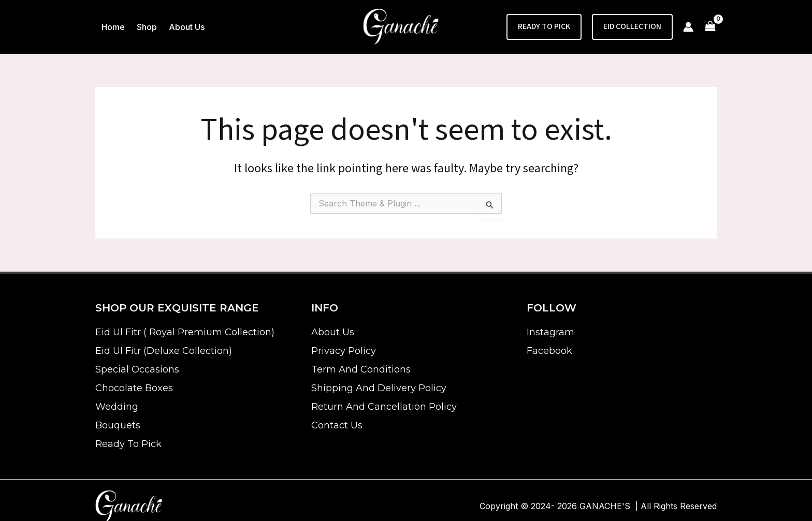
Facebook (549, 351)
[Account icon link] (688, 27)
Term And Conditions (361, 369)
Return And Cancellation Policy (384, 407)
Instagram (550, 332)
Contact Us (337, 425)
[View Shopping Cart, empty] (710, 27)
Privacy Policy (344, 351)
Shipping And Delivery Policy (379, 388)
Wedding (117, 407)
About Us (333, 332)
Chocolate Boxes (134, 388)
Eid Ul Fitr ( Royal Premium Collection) (185, 332)
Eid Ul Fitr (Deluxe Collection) (164, 351)
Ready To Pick (128, 444)
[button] (544, 27)
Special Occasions (137, 369)
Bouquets (118, 425)
